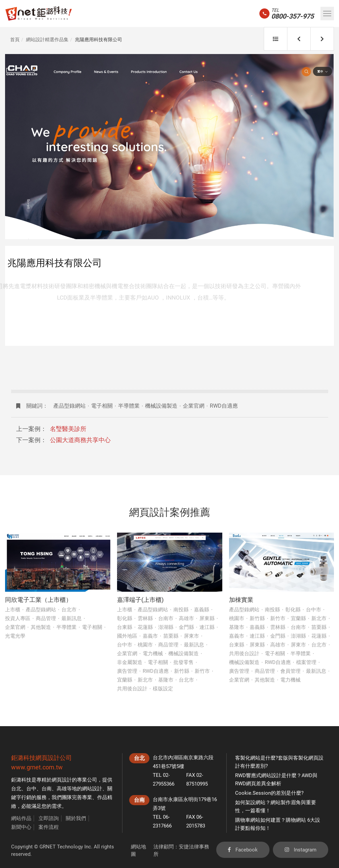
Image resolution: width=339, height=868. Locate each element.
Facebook (243, 850)
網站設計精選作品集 (47, 40)
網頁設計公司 (54, 758)
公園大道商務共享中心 (80, 440)
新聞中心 (21, 827)
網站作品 (21, 818)
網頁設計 (62, 780)
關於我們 (76, 818)
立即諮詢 (49, 818)
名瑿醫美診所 (68, 429)
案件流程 (49, 827)
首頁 (15, 40)
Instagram (301, 850)
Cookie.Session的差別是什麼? (269, 793)
